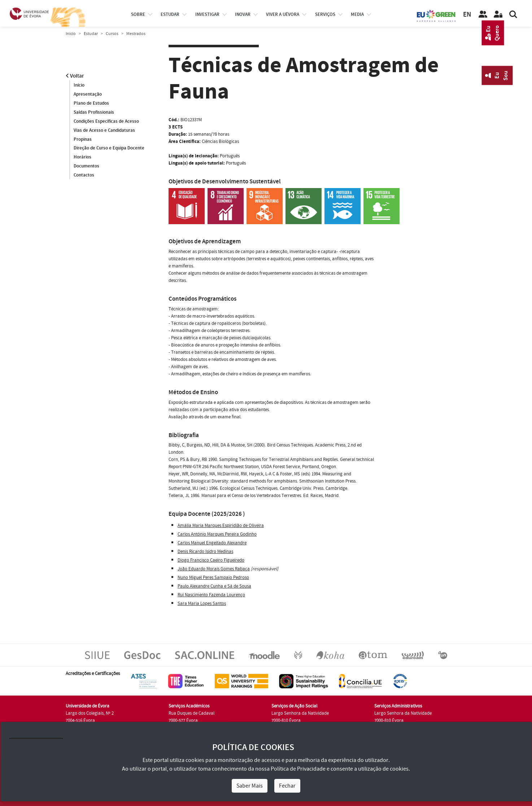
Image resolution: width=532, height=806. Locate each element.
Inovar (243, 14)
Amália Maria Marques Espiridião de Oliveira (221, 526)
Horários (82, 157)
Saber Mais (250, 786)
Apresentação (88, 94)
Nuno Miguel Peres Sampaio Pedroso (213, 578)
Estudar (91, 34)
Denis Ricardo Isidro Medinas (205, 552)
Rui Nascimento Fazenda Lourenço (211, 595)
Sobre (138, 14)
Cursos (112, 34)
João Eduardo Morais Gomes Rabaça (214, 569)
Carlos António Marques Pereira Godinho (217, 534)
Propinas (83, 139)
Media (357, 14)
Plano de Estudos (91, 103)
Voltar (75, 76)
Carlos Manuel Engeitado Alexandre (212, 543)
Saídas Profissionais (94, 112)
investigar (207, 14)
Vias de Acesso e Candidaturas (104, 130)
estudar (170, 14)
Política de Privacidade (298, 769)
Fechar (287, 786)
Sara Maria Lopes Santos (202, 604)
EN (467, 15)
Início (71, 34)
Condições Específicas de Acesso (106, 121)
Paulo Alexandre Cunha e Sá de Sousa (214, 586)
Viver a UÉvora (283, 14)
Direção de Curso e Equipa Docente (109, 148)
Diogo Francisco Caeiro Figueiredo (211, 560)
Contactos (84, 175)
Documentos (86, 166)
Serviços (325, 14)
